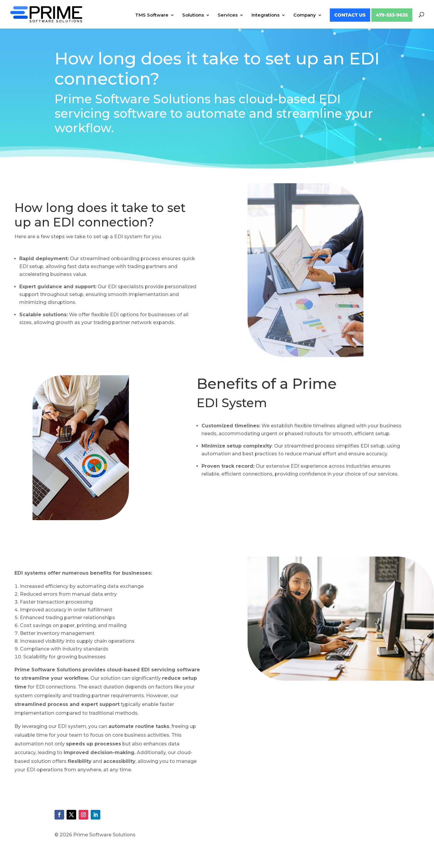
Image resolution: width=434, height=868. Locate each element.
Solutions (193, 15)
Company (305, 15)
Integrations (265, 15)
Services (228, 15)
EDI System (232, 403)
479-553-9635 (392, 15)
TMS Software (152, 15)
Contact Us (350, 15)
